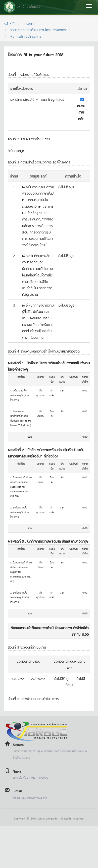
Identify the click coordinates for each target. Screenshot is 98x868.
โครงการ (30, 23)
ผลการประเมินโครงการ (26, 36)
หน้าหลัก (10, 23)
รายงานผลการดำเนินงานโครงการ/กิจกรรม (40, 30)
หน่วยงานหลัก (81, 112)
